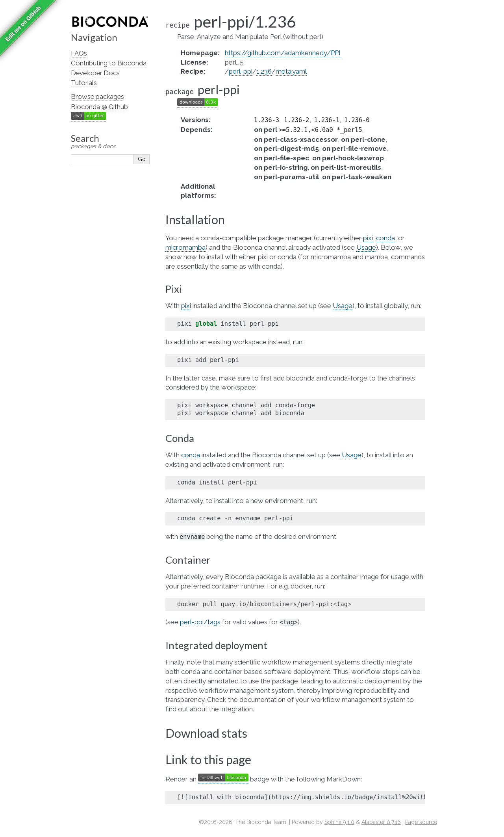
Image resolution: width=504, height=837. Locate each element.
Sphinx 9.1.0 (339, 822)
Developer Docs (95, 73)
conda (385, 238)
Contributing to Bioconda (109, 63)
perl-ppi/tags (200, 622)
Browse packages (97, 97)
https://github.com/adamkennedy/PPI (283, 53)
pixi (368, 238)
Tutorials (84, 83)
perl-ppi (241, 71)
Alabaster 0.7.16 (381, 822)
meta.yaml (291, 71)
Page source (421, 822)
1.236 (264, 71)
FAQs (79, 53)
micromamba (185, 247)
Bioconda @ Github (99, 107)
